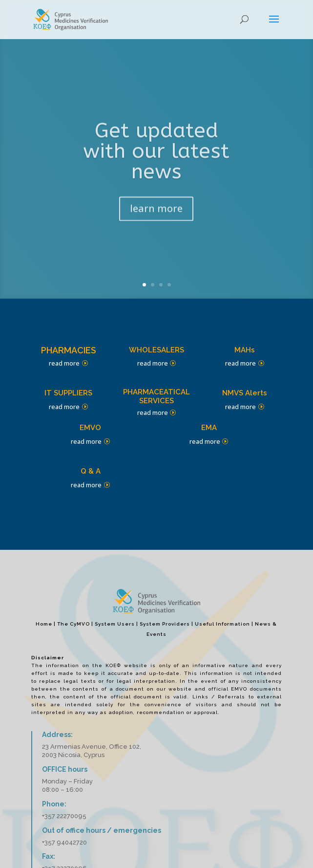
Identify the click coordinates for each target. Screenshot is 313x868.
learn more (156, 215)
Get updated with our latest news (156, 157)
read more (64, 363)
